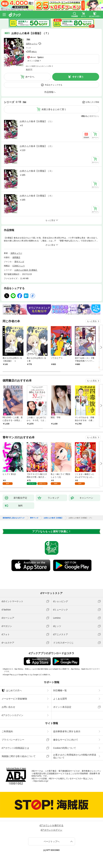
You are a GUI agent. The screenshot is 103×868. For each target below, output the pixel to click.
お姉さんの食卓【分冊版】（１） (37, 121)
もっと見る (92, 321)
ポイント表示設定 (62, 707)
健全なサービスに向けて (66, 740)
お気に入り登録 (92, 102)
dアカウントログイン (12, 715)
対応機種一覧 (60, 690)
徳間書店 (16, 257)
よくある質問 (60, 699)
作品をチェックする (54, 85)
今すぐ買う (78, 77)
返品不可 (29, 69)
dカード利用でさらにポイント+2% (38, 66)
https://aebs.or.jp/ (41, 781)
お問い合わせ (8, 707)
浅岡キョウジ (32, 44)
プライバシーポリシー (13, 740)
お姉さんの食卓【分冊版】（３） (37, 171)
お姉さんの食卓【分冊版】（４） (37, 196)
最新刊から (94, 116)
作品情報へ (50, 92)
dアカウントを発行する (52, 825)
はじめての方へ (12, 690)
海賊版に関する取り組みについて (19, 756)
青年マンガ (19, 262)
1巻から (84, 116)
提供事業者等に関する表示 (67, 731)
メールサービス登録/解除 (14, 699)
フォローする (40, 44)
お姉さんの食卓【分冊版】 (26, 270)
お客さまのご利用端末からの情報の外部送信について (75, 756)
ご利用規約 (7, 731)
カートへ (30, 77)
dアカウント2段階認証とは (15, 748)
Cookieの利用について (65, 748)
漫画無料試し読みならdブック (14, 518)
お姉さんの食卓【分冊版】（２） (37, 146)
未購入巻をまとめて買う (54, 109)
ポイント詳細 (33, 61)
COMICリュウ (19, 266)
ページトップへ (52, 841)
